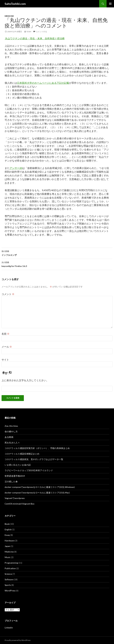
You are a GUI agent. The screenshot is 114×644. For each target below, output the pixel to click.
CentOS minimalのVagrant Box (20, 504)
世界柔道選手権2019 (15, 476)
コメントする (41, 32)
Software (9, 579)
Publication (10, 568)
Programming (11, 563)
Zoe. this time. (11, 426)
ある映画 (9, 437)
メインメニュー (110, 4)
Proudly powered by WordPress (18, 640)
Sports (8, 585)
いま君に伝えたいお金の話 (18, 465)
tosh (29, 32)
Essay (7, 535)
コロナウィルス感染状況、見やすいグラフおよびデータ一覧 (34, 459)
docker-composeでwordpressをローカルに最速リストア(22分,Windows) (40, 487)
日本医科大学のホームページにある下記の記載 (43, 83)
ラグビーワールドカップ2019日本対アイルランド (29, 470)
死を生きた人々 (12, 443)
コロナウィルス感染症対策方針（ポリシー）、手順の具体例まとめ (37, 448)
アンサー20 (16, 168)
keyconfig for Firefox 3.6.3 (57, 264)
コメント (8, 294)
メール (7, 347)
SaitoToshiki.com (15, 4)
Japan (7, 546)
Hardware (10, 541)
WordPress (10, 591)
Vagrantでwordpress (15, 498)
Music (8, 557)
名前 (5, 334)
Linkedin (9, 628)
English (8, 529)
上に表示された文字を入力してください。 (25, 380)
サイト (5, 360)
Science (8, 574)
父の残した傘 (11, 481)
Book (7, 524)
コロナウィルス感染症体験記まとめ (22, 454)
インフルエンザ (57, 253)
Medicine (9, 16)
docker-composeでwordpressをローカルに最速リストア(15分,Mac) (37, 493)
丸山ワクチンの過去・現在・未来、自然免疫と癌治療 (35, 38)
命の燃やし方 (11, 431)
